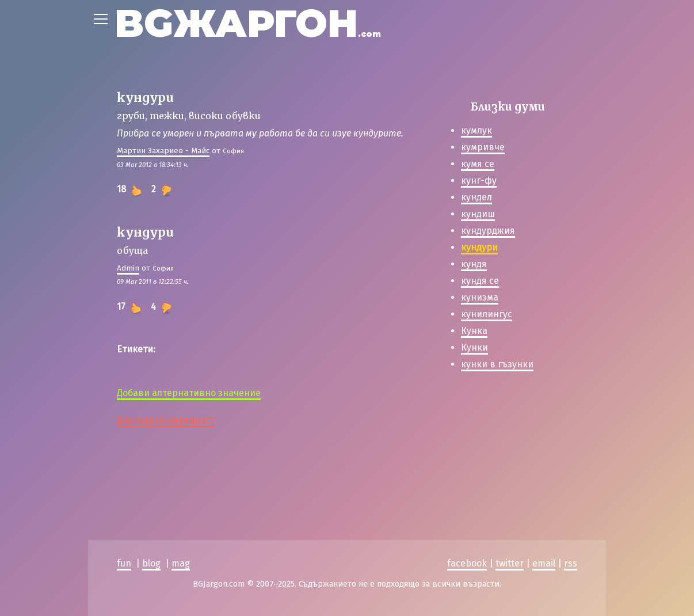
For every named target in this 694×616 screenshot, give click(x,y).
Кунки (474, 347)
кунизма (480, 297)
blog (151, 563)
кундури (479, 247)
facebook (467, 563)
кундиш (478, 214)
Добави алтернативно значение (189, 393)
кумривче (483, 147)
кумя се (478, 164)
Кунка (474, 331)
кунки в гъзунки (497, 364)
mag (181, 563)
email (544, 563)
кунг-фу (479, 180)
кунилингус (487, 314)
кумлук (476, 130)
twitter (510, 563)
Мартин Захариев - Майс (163, 151)
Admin (128, 268)
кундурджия (488, 231)
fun (124, 563)
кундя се (480, 281)
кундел (476, 197)
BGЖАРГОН (248, 23)
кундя (474, 264)
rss (571, 563)
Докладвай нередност (166, 420)
